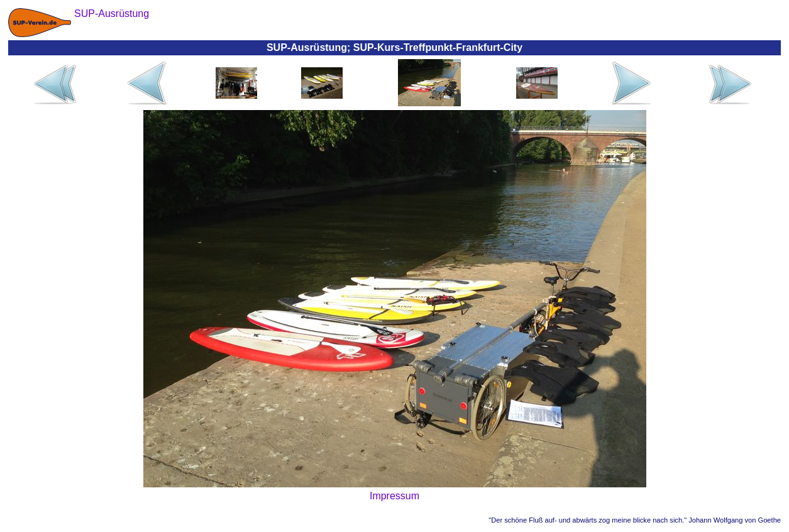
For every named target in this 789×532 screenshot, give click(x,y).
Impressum (394, 496)
